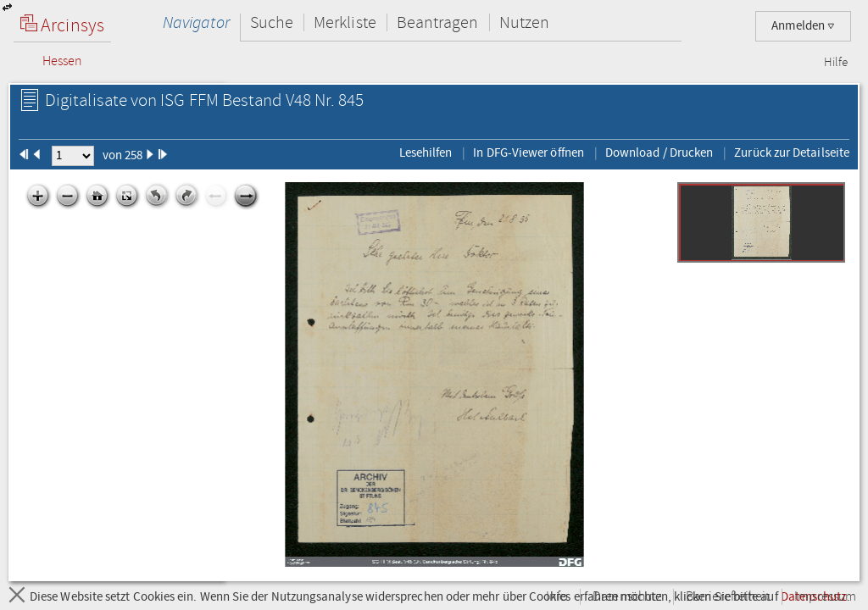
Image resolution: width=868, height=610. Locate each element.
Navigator (196, 22)
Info (557, 597)
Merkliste (345, 22)
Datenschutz (627, 597)
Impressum (825, 597)
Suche (272, 22)
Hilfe (836, 63)
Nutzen (524, 22)
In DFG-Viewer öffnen (529, 152)
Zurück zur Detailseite (792, 152)
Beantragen (438, 22)
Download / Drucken (659, 152)
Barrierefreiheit (728, 597)
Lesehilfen (426, 152)
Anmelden (803, 26)
